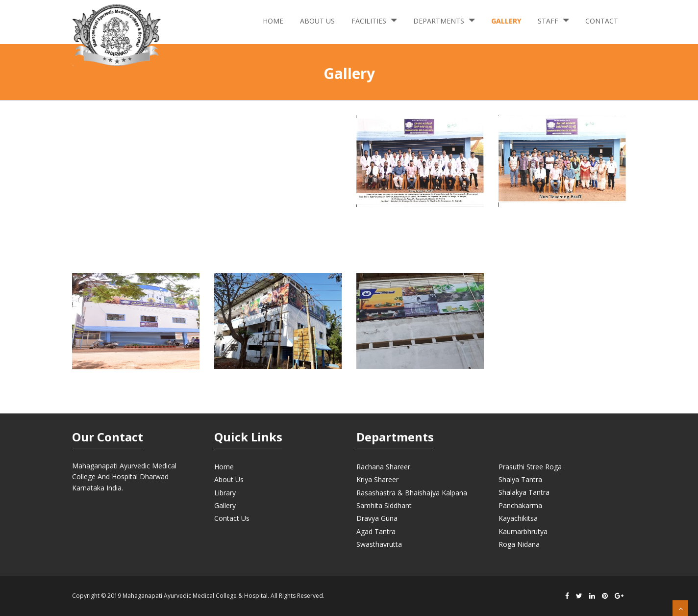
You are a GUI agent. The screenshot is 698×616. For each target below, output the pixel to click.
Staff (553, 20)
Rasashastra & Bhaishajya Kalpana (412, 493)
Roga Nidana (519, 544)
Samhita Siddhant (384, 505)
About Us (317, 21)
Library (225, 493)
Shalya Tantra (520, 479)
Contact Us (232, 518)
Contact (602, 21)
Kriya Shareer (377, 479)
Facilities (374, 20)
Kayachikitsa (518, 518)
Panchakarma (520, 505)
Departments (444, 20)
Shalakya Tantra (524, 492)
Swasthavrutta (379, 544)
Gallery (506, 21)
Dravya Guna (377, 518)
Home (273, 21)
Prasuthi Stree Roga (530, 467)
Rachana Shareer (383, 467)
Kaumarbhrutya (523, 531)
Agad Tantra (376, 531)
